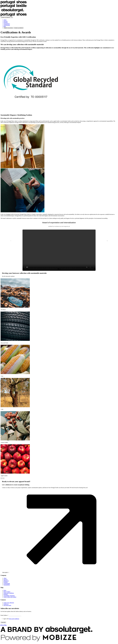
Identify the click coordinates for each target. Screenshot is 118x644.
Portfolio (6, 582)
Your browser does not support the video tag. (59, 250)
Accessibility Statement (9, 596)
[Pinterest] (5, 625)
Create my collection (6, 17)
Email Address (4, 615)
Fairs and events (7, 605)
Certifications (7, 583)
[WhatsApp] (4, 625)
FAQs (5, 590)
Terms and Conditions (9, 593)
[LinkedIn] (6, 625)
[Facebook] (1, 625)
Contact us (6, 604)
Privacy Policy (7, 592)
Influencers (6, 581)
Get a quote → (6, 572)
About (5, 578)
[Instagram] (2, 625)
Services (5, 579)
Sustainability (7, 585)
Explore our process (8, 28)
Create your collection (9, 603)
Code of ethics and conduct (10, 597)
